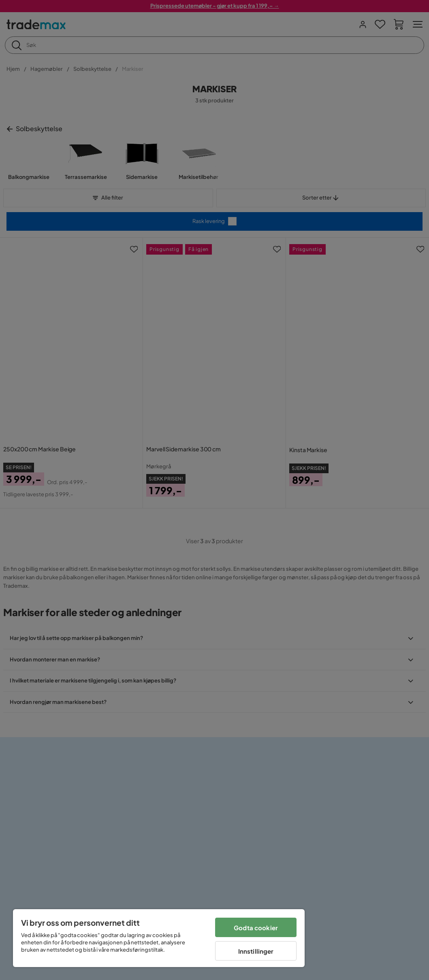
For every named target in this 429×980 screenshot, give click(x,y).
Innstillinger (256, 951)
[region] (159, 938)
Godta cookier (256, 928)
